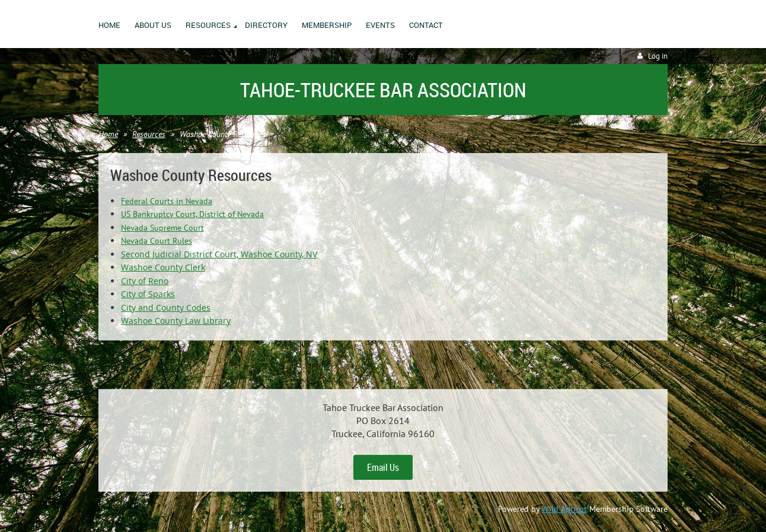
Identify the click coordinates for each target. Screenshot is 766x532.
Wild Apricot (564, 509)
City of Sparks (148, 294)
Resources (149, 134)
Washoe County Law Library (176, 321)
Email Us (383, 467)
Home (108, 134)
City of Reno (145, 281)
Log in (658, 56)
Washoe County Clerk (163, 267)
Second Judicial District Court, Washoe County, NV (219, 254)
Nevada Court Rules (157, 241)
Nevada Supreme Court (162, 228)
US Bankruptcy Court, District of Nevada (192, 214)
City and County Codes (166, 308)
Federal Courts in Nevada (167, 201)
